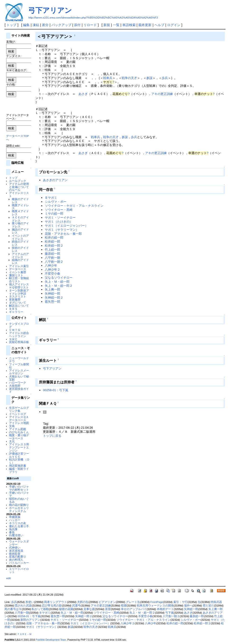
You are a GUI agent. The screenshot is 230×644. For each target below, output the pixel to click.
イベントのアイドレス (20, 237)
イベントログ (18, 414)
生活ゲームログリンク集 (19, 409)
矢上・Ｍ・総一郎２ (59, 286)
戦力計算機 (16, 459)
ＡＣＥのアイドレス (20, 219)
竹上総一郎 (53, 250)
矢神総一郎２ (54, 298)
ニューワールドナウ (19, 360)
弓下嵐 (170, 613)
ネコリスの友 (18, 523)
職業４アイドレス (20, 213)
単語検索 (129, 25)
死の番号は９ (13, 609)
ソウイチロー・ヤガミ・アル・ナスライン (74, 206)
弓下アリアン (50, 10)
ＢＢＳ (13, 309)
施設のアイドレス (20, 231)
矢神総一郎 (53, 294)
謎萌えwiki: (13, 146)
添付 (77, 25)
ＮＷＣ (13, 339)
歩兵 (165, 78)
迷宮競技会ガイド (19, 390)
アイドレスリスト (19, 194)
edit (8, 578)
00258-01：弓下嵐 (56, 390)
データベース (18, 269)
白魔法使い (16, 535)
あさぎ (83, 94)
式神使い (15, 548)
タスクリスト (18, 296)
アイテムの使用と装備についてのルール (19, 187)
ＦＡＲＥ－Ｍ (24, 634)
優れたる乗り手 (19, 526)
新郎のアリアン (30, 620)
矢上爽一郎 (53, 289)
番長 (12, 532)
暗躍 (124, 606)
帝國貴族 (15, 517)
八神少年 (51, 266)
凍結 (36, 25)
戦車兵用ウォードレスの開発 (155, 606)
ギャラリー (16, 312)
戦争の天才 (129, 78)
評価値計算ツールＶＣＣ (19, 455)
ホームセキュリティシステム (19, 509)
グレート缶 (133, 602)
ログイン (174, 25)
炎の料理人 (16, 560)
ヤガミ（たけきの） (59, 222)
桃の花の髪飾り (19, 505)
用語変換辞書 (18, 466)
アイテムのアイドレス (20, 255)
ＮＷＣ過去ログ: (16, 70)
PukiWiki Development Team (51, 640)
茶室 (108, 609)
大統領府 (15, 386)
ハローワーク (18, 383)
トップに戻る (52, 436)
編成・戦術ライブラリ (19, 470)
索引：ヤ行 (180, 602)
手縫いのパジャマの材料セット (19, 488)
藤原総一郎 (53, 254)
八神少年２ (53, 270)
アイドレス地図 (19, 423)
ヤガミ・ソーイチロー (60, 218)
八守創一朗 (53, 258)
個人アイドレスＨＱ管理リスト (19, 286)
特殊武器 (216, 602)
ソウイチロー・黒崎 (59, 210)
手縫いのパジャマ (19, 494)
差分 (45, 25)
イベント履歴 (18, 272)
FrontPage (157, 602)
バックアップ (61, 25)
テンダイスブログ (19, 325)
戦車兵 (108, 78)
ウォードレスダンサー (19, 543)
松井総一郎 (53, 242)
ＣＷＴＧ (15, 330)
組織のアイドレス (20, 261)
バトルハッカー (19, 563)
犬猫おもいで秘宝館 (19, 378)
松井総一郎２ (54, 246)
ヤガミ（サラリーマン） (62, 230)
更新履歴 (15, 299)
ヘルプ (159, 25)
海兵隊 (13, 529)
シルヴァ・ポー (56, 202)
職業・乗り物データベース (19, 437)
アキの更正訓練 (162, 94)
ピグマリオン (107, 602)
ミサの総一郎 (54, 214)
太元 (12, 441)
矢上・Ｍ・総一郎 (57, 282)
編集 (26, 25)
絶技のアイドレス (20, 243)
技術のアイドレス (20, 249)
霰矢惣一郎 (53, 302)
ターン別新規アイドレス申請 (19, 292)
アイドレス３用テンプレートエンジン (19, 447)
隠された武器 (23, 606)
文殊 (12, 426)
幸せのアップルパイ (134, 609)
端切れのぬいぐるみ (19, 500)
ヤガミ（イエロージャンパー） (66, 226)
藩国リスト (16, 275)
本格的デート (165, 609)
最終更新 (145, 25)
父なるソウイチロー (59, 278)
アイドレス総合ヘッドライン (19, 334)
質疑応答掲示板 (19, 342)
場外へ (188, 606)
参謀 (149, 78)
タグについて (18, 303)
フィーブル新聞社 (19, 366)
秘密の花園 (66, 609)
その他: (11, 84)
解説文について (19, 306)
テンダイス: (14, 56)
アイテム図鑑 (18, 429)
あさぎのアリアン (55, 180)
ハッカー (15, 520)
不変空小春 (53, 274)
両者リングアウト (55, 602)
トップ (11, 25)
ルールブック (18, 181)
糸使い (30, 602)
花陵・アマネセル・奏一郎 (63, 234)
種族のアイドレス (20, 201)
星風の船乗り (18, 557)
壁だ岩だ (208, 606)
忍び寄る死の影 (52, 606)
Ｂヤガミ (51, 198)
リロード (90, 25)
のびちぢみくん (19, 432)
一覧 (116, 25)
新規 (107, 25)
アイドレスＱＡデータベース (19, 418)
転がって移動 (40, 609)
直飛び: (11, 42)
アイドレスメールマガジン (19, 372)
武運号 (76, 606)
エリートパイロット (19, 570)
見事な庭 (89, 609)
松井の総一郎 (54, 237)
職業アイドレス (20, 207)
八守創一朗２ (54, 262)
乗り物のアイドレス (20, 225)
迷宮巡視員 (16, 551)
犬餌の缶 (83, 602)
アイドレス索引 (19, 266)
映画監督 (15, 554)
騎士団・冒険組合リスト (19, 280)
